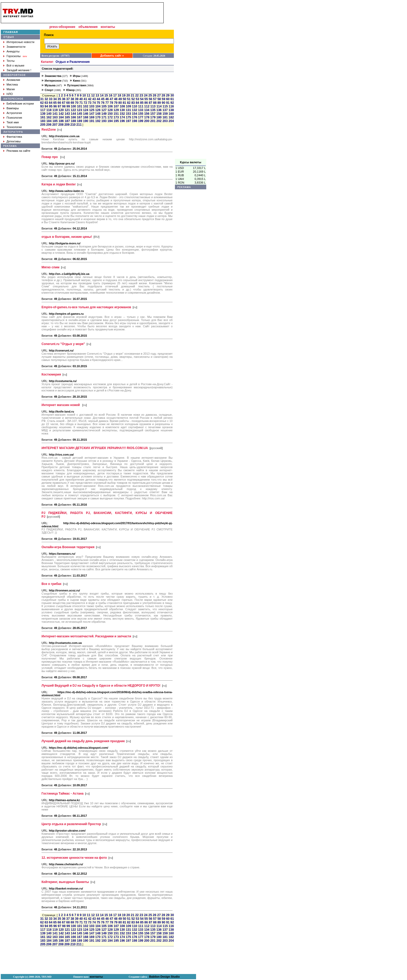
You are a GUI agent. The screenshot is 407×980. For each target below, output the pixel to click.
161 (43, 117)
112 (147, 106)
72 (85, 103)
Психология (14, 118)
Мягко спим (51, 267)
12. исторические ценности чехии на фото (74, 858)
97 (59, 106)
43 (94, 99)
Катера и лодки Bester (59, 184)
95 (51, 106)
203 (165, 121)
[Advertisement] (191, 81)
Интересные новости (20, 42)
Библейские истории (20, 104)
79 (116, 103)
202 (159, 121)
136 (159, 110)
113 (153, 106)
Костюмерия (51, 374)
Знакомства (53, 76)
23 (141, 95)
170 (98, 117)
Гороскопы (14, 56)
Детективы (14, 141)
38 (72, 99)
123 (80, 110)
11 (88, 95)
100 (73, 106)
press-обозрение (62, 27)
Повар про (50, 157)
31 (42, 99)
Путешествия (76, 85)
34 (55, 99)
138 (171, 110)
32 (46, 99)
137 (165, 110)
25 (150, 95)
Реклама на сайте (18, 151)
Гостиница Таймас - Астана (63, 794)
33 (51, 99)
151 (116, 114)
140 (49, 114)
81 (124, 103)
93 (42, 106)
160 (171, 114)
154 (134, 114)
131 (128, 110)
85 (142, 103)
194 (110, 121)
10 (84, 95)
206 (49, 125)
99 (68, 106)
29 (168, 95)
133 (141, 110)
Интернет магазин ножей (61, 405)
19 (124, 95)
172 (110, 117)
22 (137, 95)
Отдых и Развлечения (73, 62)
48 (116, 99)
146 (86, 114)
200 (147, 121)
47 (111, 99)
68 (68, 103)
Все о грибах (51, 584)
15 (106, 95)
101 (80, 106)
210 (73, 125)
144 (73, 114)
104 (98, 106)
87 (151, 103)
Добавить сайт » (112, 56)
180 (159, 117)
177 (141, 117)
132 (134, 110)
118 (49, 110)
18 (119, 95)
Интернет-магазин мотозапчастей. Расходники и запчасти (86, 636)
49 (120, 99)
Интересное (53, 81)
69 (72, 103)
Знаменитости (16, 47)
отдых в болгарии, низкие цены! (67, 237)
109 (128, 106)
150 (110, 114)
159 (165, 114)
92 (172, 103)
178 (147, 117)
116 (171, 106)
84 (137, 103)
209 (67, 125)
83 (133, 103)
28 (163, 95)
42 (90, 99)
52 (133, 99)
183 (43, 121)
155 (141, 114)
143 (67, 114)
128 (110, 110)
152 (122, 114)
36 (64, 99)
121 (67, 110)
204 (171, 121)
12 (93, 95)
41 (85, 99)
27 (159, 95)
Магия (11, 89)
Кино (77, 81)
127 (104, 110)
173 (116, 117)
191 (92, 121)
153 (128, 114)
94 (46, 106)
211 (79, 125)
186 (61, 121)
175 (128, 117)
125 (92, 110)
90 (164, 103)
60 (168, 99)
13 (97, 95)
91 (168, 103)
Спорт (49, 90)
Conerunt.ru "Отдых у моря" (63, 344)
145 (80, 114)
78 (111, 103)
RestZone (49, 130)
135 (153, 110)
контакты (108, 27)
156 (147, 114)
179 (153, 117)
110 (134, 106)
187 (67, 121)
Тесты (11, 61)
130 (122, 110)
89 (159, 103)
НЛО (10, 94)
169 (92, 117)
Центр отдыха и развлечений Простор (71, 824)
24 (146, 95)
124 (86, 110)
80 (120, 103)
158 (159, 114)
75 (98, 103)
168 (86, 117)
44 (98, 99)
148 (98, 114)
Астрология (14, 113)
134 (147, 110)
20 (128, 95)
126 (98, 110)
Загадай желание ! (19, 70)
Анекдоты (13, 51)
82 (129, 103)
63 (46, 103)
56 (151, 99)
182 (171, 117)
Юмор (70, 90)
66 (59, 103)
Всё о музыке (15, 65)
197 (128, 121)
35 (59, 99)
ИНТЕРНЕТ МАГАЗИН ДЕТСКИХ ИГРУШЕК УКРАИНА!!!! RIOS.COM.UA (95, 448)
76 (103, 103)
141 (55, 114)
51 (129, 99)
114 (159, 106)
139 (43, 114)
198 (134, 121)
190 (86, 121)
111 (141, 106)
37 (68, 99)
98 (64, 106)
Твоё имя (13, 122)
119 (55, 110)
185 (55, 121)
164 (61, 117)
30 (172, 95)
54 (142, 99)
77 (107, 103)
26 (154, 95)
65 (55, 103)
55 (146, 99)
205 (43, 125)
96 (55, 106)
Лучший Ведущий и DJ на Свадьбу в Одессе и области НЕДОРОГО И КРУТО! (101, 686)
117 (43, 110)
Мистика (12, 84)
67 (64, 103)
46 (107, 99)
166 (73, 117)
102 (86, 106)
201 (153, 121)
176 (134, 117)
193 (104, 121)
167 (80, 117)
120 (61, 110)
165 (67, 117)
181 (165, 117)
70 (77, 103)
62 (42, 103)
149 (104, 114)
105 (104, 106)
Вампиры (13, 108)
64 (51, 103)
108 (122, 106)
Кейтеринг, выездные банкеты (65, 882)
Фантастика (14, 137)
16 (111, 95)
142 (61, 114)
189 (80, 121)
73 (90, 103)
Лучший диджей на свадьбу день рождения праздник (83, 741)
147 (92, 114)
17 (115, 95)
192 (98, 121)
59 (164, 99)
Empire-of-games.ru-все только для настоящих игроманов (86, 307)
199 (141, 121)
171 (104, 117)
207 (55, 125)
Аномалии (13, 80)
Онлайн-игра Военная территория (68, 547)
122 (73, 110)
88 (155, 103)
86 (146, 103)
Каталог (47, 62)
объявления (88, 27)
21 (132, 95)
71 (81, 103)
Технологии (14, 127)
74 (94, 103)
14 (102, 95)
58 (159, 99)
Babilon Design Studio (164, 977)
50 (124, 99)
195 (116, 121)
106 (110, 106)
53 (137, 99)
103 (92, 106)
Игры (77, 76)
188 (73, 121)
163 (55, 117)
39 (77, 99)
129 (116, 110)
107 (116, 106)
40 (81, 99)
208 (61, 125)
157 (153, 114)
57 (155, 99)
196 (122, 121)
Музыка (50, 85)
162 (49, 117)
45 (103, 99)
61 (172, 99)
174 (122, 117)
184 (49, 121)
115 (165, 106)
